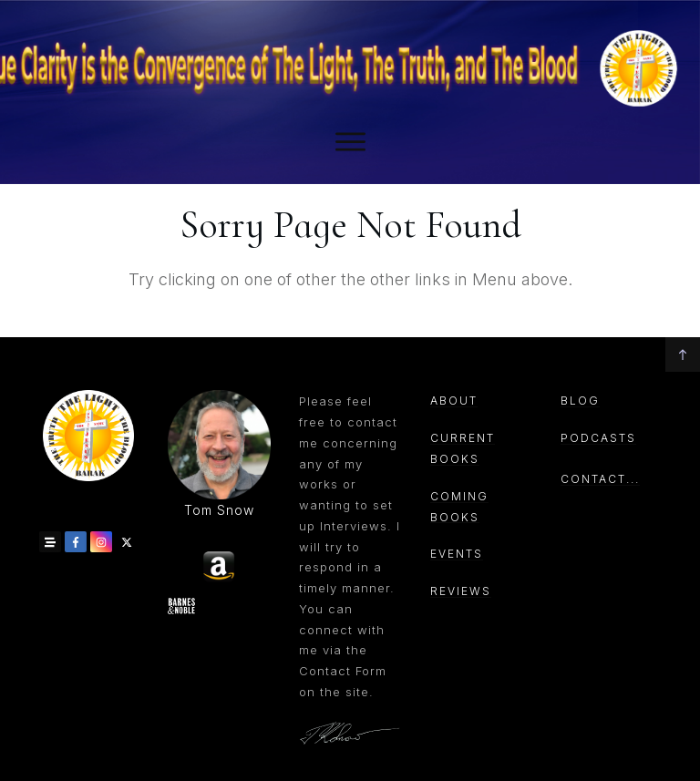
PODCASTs (598, 438)
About (454, 401)
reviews (461, 591)
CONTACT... (600, 479)
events (457, 554)
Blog (580, 401)
